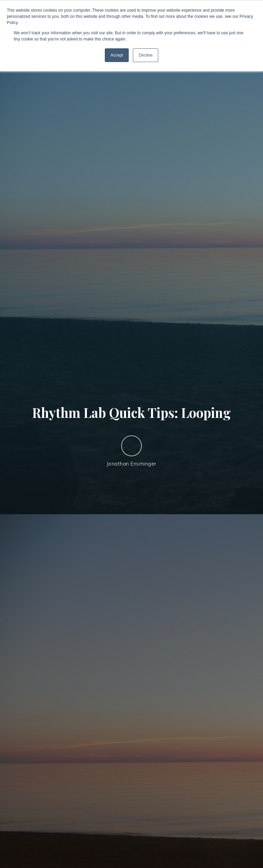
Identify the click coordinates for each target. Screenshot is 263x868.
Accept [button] (117, 55)
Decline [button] (146, 55)
